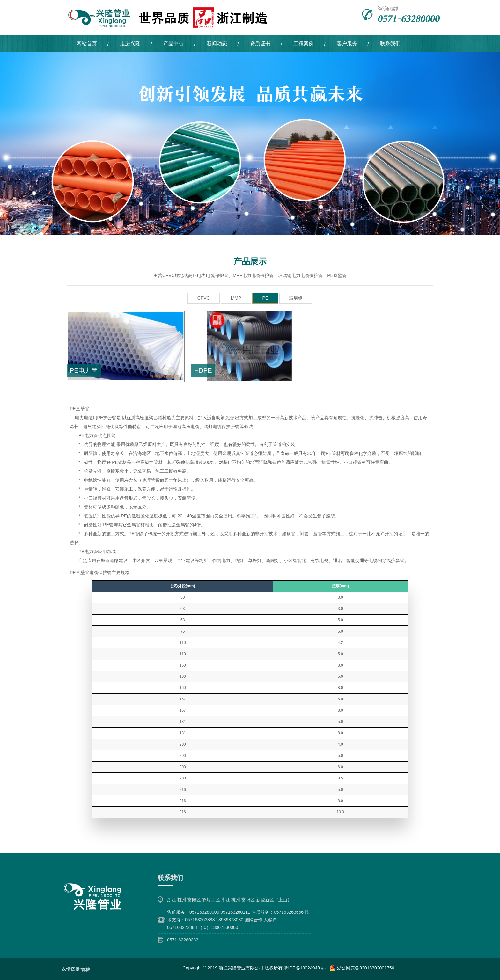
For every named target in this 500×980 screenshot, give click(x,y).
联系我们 (390, 43)
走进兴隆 (130, 43)
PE (265, 298)
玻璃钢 (296, 298)
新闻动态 (217, 43)
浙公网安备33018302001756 (362, 967)
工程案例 (304, 43)
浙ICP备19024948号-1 (306, 967)
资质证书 (260, 43)
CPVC (204, 298)
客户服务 (347, 43)
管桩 (85, 969)
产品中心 (173, 43)
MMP (236, 298)
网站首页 (87, 43)
